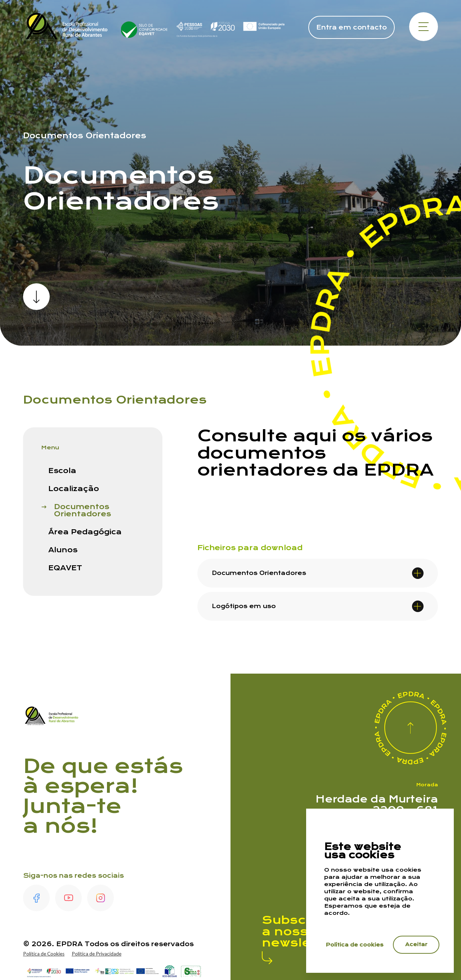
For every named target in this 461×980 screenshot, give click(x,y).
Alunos (63, 550)
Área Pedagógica (85, 532)
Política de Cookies (44, 954)
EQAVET (65, 568)
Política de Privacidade (98, 954)
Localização (74, 489)
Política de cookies (355, 944)
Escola (62, 471)
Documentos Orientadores (82, 511)
